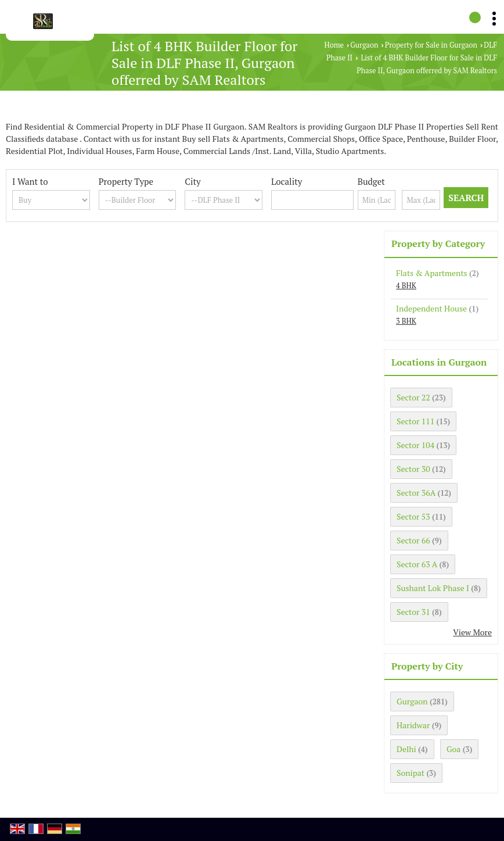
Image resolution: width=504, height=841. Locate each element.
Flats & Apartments (432, 273)
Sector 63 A (417, 564)
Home (334, 45)
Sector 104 (415, 445)
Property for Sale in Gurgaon (431, 45)
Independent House (431, 308)
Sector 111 (415, 421)
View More (472, 632)
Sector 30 (413, 469)
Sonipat (411, 773)
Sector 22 (413, 397)
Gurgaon (364, 45)
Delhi (406, 749)
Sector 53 (413, 516)
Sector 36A (416, 493)
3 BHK (406, 321)
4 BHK (406, 286)
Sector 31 (413, 612)
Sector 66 (413, 540)
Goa (453, 749)
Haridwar (413, 725)
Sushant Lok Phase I (433, 588)
